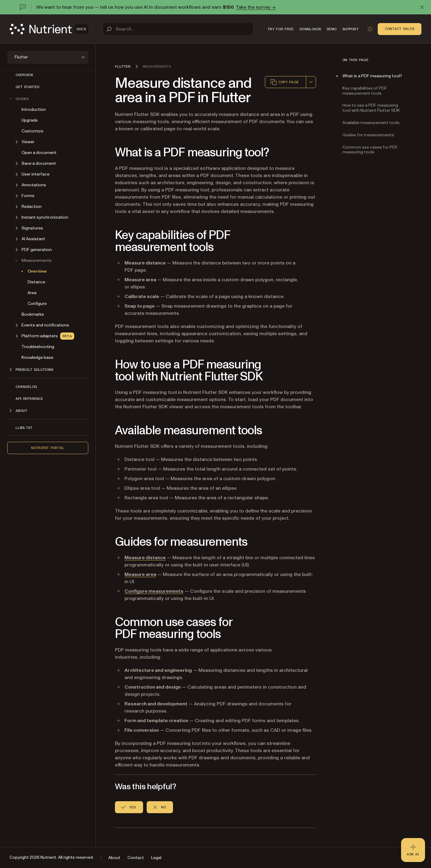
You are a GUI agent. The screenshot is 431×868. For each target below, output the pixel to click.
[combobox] (311, 82)
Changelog (26, 387)
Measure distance (145, 558)
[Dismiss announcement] (422, 7)
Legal (156, 858)
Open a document (39, 153)
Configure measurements (154, 591)
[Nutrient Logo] (49, 29)
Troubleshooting (38, 347)
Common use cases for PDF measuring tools (370, 150)
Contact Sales (400, 29)
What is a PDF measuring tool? (372, 76)
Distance (36, 282)
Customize (32, 131)
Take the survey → (256, 7)
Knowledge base (37, 357)
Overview (24, 75)
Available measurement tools (371, 123)
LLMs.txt (24, 428)
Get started (27, 87)
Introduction (34, 109)
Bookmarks (33, 314)
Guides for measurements (368, 135)
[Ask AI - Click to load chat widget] (413, 850)
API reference (29, 399)
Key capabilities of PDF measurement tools (365, 91)
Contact (136, 858)
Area (32, 293)
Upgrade (30, 120)
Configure (37, 304)
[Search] (178, 29)
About (114, 858)
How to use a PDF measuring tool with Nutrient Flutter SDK (371, 108)
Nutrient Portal (48, 448)
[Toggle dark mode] (370, 29)
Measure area (140, 574)
